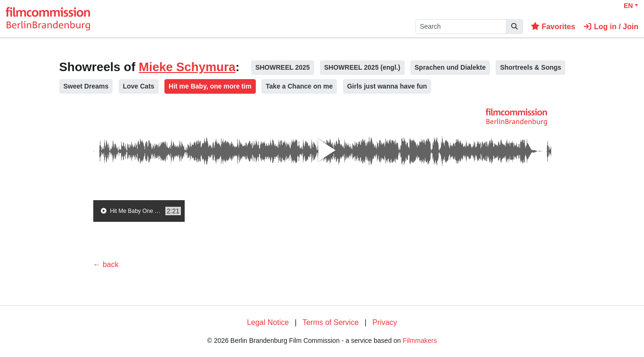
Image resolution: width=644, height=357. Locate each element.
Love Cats (139, 86)
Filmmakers (420, 341)
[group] (139, 211)
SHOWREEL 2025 (283, 67)
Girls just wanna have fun (387, 86)
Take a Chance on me (299, 86)
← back (106, 264)
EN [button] (628, 6)
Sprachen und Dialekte (450, 67)
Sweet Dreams (86, 86)
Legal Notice (268, 322)
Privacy (384, 322)
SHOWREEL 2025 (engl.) (362, 67)
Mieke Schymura (187, 67)
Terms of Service (330, 322)
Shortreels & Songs (530, 67)
